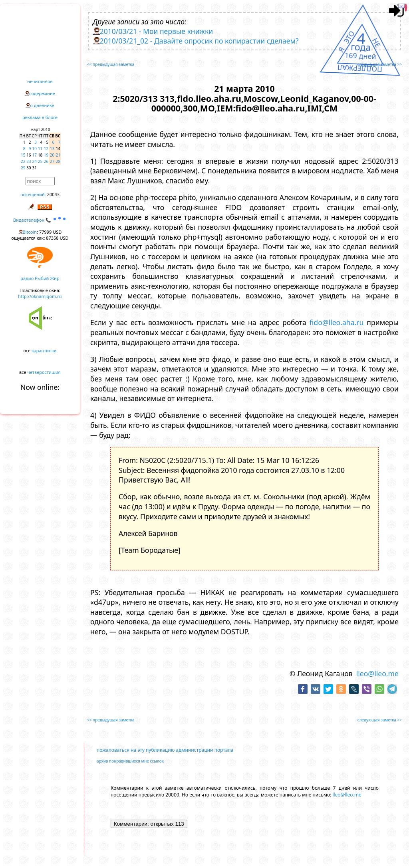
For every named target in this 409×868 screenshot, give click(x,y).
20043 (53, 194)
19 (46, 155)
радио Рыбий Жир (40, 278)
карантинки (44, 351)
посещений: (33, 194)
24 (35, 161)
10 (35, 149)
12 (46, 149)
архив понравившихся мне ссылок (130, 761)
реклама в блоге (40, 117)
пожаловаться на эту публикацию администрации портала (165, 750)
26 (46, 161)
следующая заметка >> (380, 64)
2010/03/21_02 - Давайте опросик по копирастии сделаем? (199, 41)
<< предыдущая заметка (111, 64)
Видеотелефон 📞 (40, 220)
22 (23, 161)
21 (58, 155)
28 (58, 161)
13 (52, 149)
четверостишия (44, 372)
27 (52, 161)
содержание (42, 93)
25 (40, 161)
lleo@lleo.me (377, 673)
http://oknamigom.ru (40, 296)
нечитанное (40, 81)
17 (35, 155)
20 (52, 155)
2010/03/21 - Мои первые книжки (157, 31)
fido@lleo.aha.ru (337, 322)
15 (23, 155)
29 (23, 168)
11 (40, 149)
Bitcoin (30, 232)
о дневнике (42, 105)
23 (29, 161)
